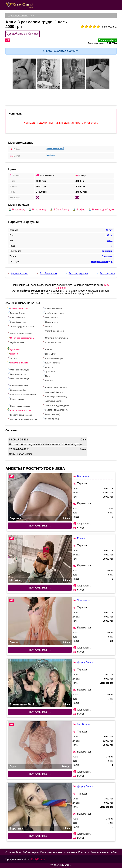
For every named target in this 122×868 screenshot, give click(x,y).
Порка (46, 375)
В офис (79, 210)
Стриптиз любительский (55, 337)
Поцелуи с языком (17, 362)
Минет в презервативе (19, 333)
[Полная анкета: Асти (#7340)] (40, 745)
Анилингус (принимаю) (54, 396)
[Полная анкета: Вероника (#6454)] (40, 807)
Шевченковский (55, 148)
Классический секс (18, 308)
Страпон (48, 367)
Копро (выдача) (51, 414)
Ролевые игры (15, 398)
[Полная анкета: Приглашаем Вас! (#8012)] (40, 683)
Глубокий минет (16, 342)
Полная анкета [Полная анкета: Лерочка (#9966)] (40, 526)
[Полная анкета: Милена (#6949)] (40, 559)
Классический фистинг (54, 387)
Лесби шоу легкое (52, 308)
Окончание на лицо (18, 378)
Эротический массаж (19, 405)
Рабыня (47, 380)
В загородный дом (101, 210)
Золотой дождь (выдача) (55, 405)
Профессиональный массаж (22, 419)
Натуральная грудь (102, 261)
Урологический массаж (20, 414)
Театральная (81, 600)
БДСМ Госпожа (51, 362)
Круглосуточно (18, 274)
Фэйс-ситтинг (50, 317)
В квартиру (17, 210)
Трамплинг (49, 371)
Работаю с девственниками (22, 394)
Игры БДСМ (49, 353)
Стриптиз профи (51, 342)
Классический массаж (19, 410)
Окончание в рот (17, 374)
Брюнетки (107, 251)
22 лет (109, 230)
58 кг (110, 241)
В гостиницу (37, 210)
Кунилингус (14, 349)
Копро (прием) (50, 418)
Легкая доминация (52, 358)
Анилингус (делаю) (53, 400)
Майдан (51, 155)
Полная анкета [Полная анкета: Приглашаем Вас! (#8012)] (40, 712)
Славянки (107, 256)
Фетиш (47, 326)
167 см (109, 235)
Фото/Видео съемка (53, 330)
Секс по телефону (17, 389)
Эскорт (12, 358)
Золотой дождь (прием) (55, 409)
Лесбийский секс (17, 321)
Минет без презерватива (20, 337)
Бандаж (47, 349)
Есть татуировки (76, 274)
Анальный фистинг (53, 391)
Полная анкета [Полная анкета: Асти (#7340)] (40, 774)
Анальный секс (16, 317)
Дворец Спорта (83, 662)
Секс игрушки (50, 321)
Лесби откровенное (53, 312)
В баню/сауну (59, 210)
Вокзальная (81, 476)
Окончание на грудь (18, 369)
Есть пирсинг (105, 274)
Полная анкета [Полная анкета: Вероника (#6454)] (40, 836)
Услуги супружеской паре (21, 326)
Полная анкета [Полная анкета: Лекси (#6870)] (40, 650)
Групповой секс (16, 312)
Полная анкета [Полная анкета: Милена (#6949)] (40, 588)
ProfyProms (38, 859)
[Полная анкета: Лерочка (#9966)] (40, 497)
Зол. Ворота (81, 724)
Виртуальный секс (17, 385)
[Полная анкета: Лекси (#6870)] (40, 621)
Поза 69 (12, 353)
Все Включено (46, 274)
